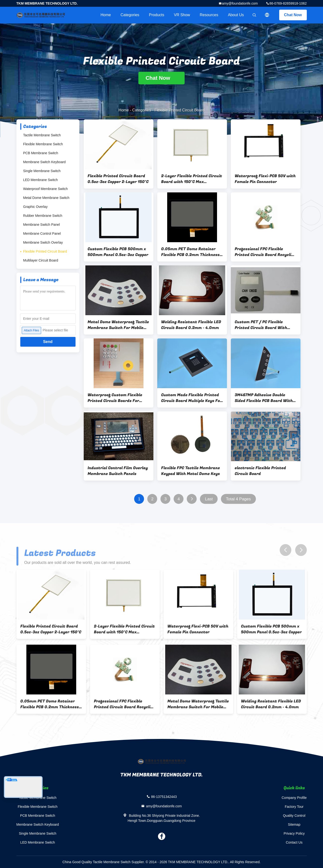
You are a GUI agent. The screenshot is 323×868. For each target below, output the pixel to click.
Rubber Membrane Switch (43, 216)
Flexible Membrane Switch (43, 144)
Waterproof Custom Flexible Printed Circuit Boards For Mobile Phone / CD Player (115, 398)
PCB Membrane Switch (41, 153)
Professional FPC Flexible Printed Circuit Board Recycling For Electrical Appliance (265, 252)
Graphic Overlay (35, 207)
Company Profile (294, 798)
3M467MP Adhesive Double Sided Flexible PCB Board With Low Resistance (264, 398)
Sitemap (294, 824)
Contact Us (294, 842)
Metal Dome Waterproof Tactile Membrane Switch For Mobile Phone (118, 325)
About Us (236, 15)
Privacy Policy (294, 833)
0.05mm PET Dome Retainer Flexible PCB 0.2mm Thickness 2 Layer (192, 252)
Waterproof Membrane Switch (46, 189)
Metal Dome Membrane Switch (46, 198)
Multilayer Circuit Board (41, 260)
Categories (130, 15)
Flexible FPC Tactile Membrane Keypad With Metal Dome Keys (191, 471)
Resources (209, 15)
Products (157, 15)
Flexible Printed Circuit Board (45, 251)
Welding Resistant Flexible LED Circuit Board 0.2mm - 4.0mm (191, 325)
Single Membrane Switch (42, 171)
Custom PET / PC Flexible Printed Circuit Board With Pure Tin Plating (261, 325)
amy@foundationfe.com (240, 3)
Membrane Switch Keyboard (45, 162)
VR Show (182, 15)
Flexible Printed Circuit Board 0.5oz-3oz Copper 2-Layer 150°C (118, 179)
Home (106, 15)
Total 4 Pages (238, 499)
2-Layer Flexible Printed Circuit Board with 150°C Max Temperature (192, 179)
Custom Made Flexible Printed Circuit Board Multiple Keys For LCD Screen (192, 398)
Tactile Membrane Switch (42, 135)
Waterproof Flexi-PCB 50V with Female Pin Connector (265, 179)
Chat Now (293, 15)
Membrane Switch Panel (42, 225)
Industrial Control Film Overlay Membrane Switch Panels (118, 471)
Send (48, 342)
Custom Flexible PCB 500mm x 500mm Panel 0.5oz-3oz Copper (118, 252)
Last (209, 499)
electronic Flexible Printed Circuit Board (260, 471)
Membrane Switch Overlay (43, 242)
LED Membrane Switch (41, 180)
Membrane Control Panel (42, 233)
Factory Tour (294, 807)
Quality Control (294, 816)
